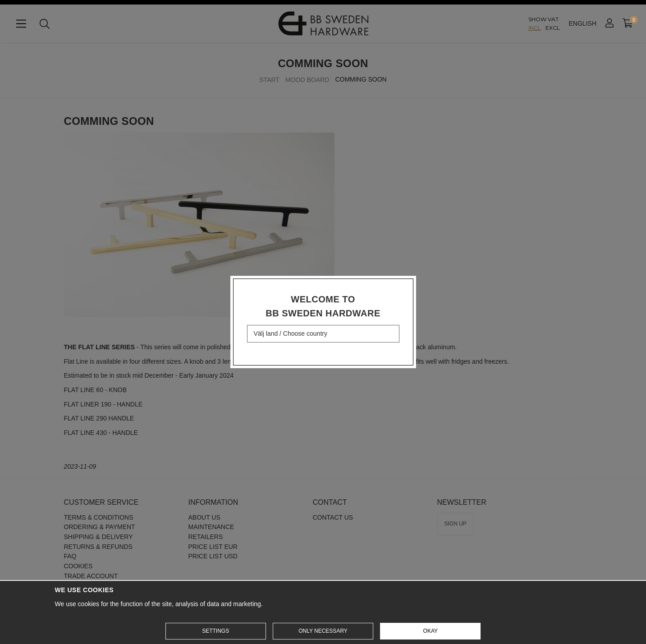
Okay (431, 631)
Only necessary (323, 631)
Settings (215, 631)
